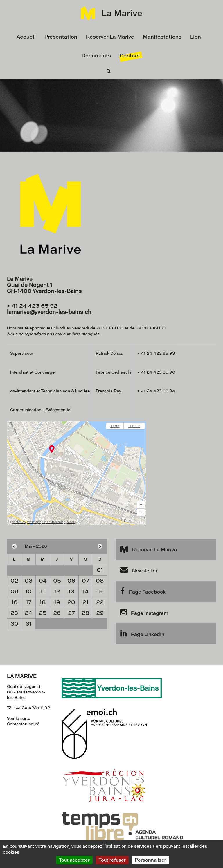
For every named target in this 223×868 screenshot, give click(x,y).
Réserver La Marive (110, 37)
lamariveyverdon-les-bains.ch (49, 312)
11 (43, 591)
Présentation (61, 37)
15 (100, 591)
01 (100, 570)
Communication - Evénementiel (41, 410)
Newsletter (139, 570)
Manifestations (162, 37)
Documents (96, 56)
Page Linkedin (142, 633)
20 (71, 602)
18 (43, 602)
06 (71, 581)
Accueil (26, 37)
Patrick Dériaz (109, 353)
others (71, 522)
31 (29, 624)
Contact (130, 56)
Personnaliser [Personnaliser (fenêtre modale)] (150, 860)
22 (100, 602)
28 (86, 613)
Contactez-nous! (23, 724)
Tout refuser (112, 860)
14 (86, 591)
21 (86, 602)
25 (43, 613)
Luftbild (134, 426)
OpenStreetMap (54, 522)
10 (28, 591)
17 (29, 602)
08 (100, 581)
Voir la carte (19, 718)
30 (14, 624)
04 (43, 581)
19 (57, 602)
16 (14, 602)
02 (14, 581)
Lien (196, 37)
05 (57, 581)
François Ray (108, 391)
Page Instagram (144, 612)
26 (57, 613)
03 (29, 581)
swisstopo (34, 522)
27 (71, 613)
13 (71, 591)
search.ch (19, 522)
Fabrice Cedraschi (114, 372)
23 (14, 613)
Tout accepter (74, 860)
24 (28, 613)
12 (57, 591)
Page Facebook (143, 591)
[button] (141, 505)
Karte (115, 426)
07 (86, 581)
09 (14, 591)
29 (100, 613)
